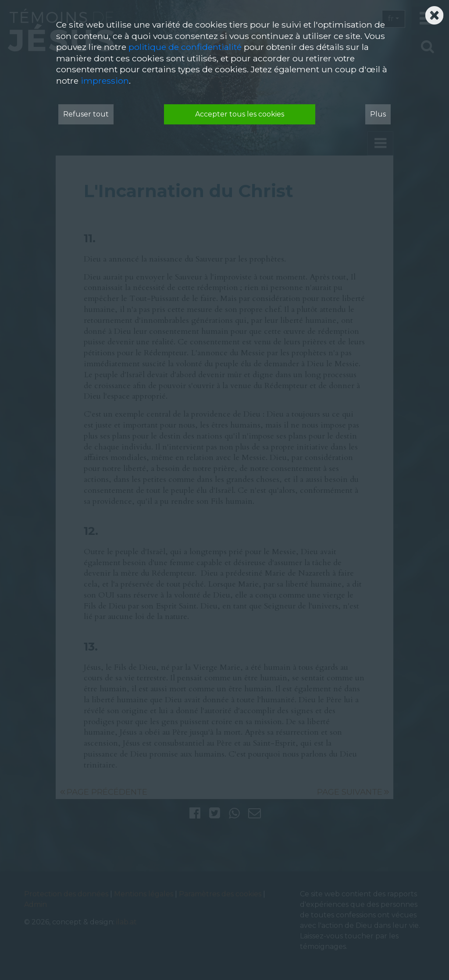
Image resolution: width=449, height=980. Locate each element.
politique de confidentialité (185, 47)
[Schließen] (434, 13)
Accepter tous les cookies (240, 114)
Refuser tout (86, 114)
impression (105, 81)
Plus (378, 114)
